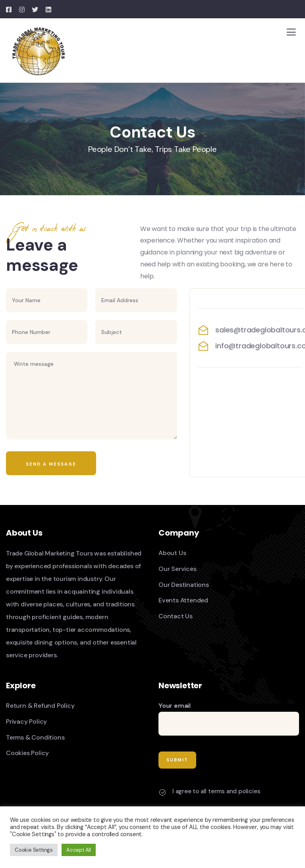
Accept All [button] (79, 850)
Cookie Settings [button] (34, 850)
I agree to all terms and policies (216, 791)
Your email (229, 718)
